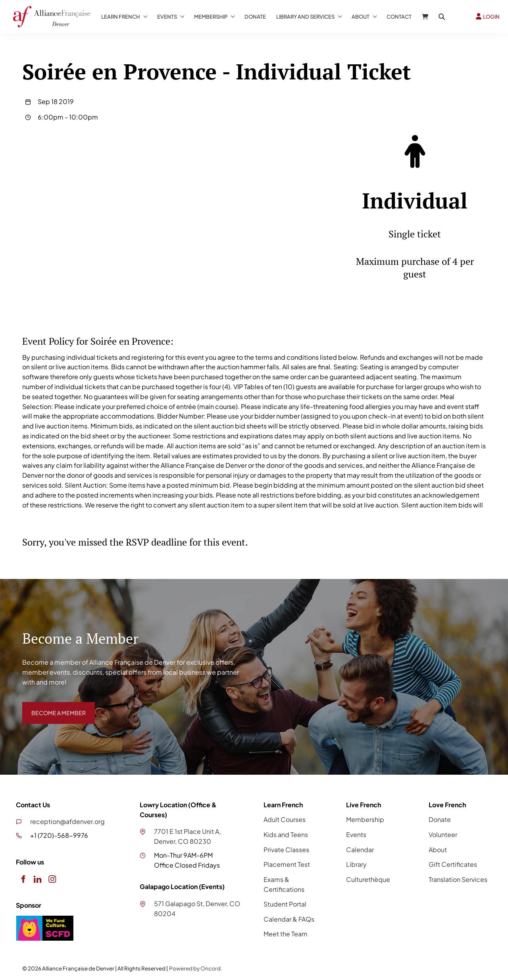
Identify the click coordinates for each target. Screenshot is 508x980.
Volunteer (443, 834)
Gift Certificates (453, 864)
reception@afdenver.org (67, 821)
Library (356, 864)
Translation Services (458, 879)
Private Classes (286, 850)
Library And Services (305, 17)
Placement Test (287, 864)
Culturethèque (368, 879)
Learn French (121, 17)
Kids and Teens (286, 834)
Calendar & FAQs (289, 919)
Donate (255, 17)
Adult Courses (285, 819)
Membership (211, 17)
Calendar (360, 850)
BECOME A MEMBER (53, 707)
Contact (399, 17)
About (361, 17)
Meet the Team (286, 934)
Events (167, 17)
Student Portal (285, 904)
